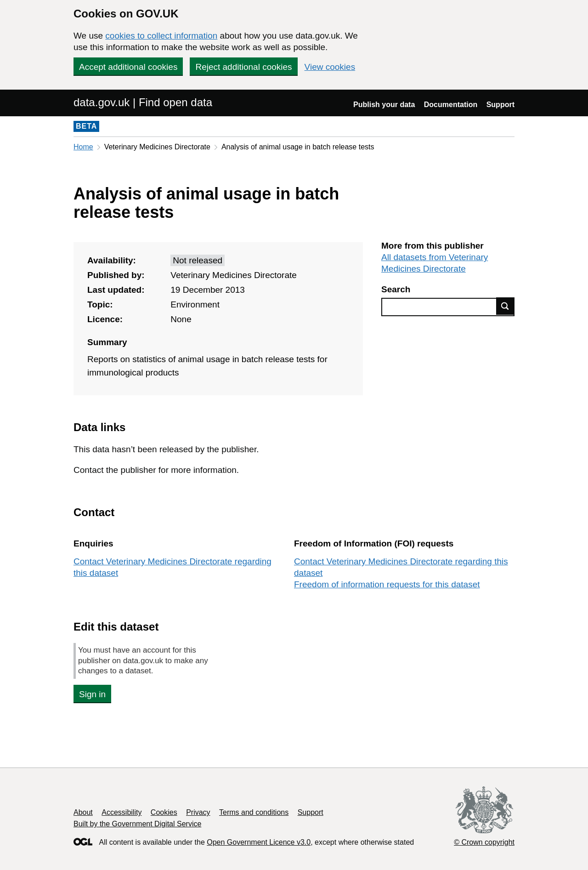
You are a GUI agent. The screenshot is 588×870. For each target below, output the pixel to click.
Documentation (451, 105)
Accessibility (122, 812)
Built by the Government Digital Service (137, 824)
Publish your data (384, 105)
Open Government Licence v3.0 (259, 842)
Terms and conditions (254, 812)
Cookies (164, 812)
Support (500, 105)
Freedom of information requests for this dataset (387, 584)
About (83, 812)
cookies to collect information (161, 36)
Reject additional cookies (243, 67)
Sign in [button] (92, 694)
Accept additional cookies (128, 67)
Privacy (198, 812)
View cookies (330, 67)
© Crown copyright (484, 842)
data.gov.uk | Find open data (143, 102)
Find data (505, 306)
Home (83, 147)
